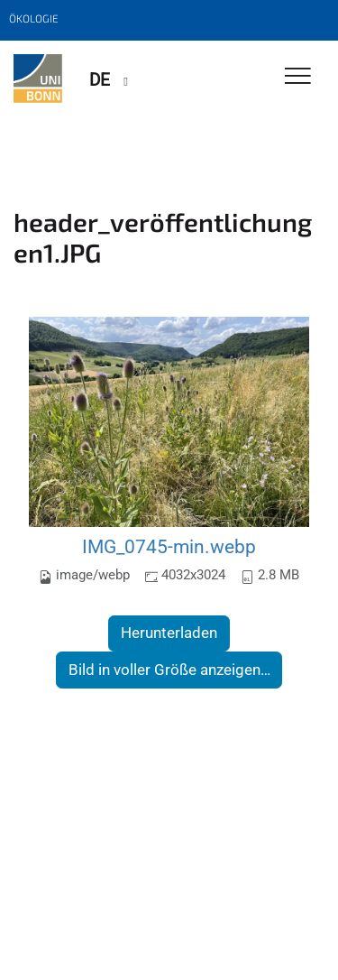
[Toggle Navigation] (298, 77)
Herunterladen (169, 633)
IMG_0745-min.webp (169, 546)
